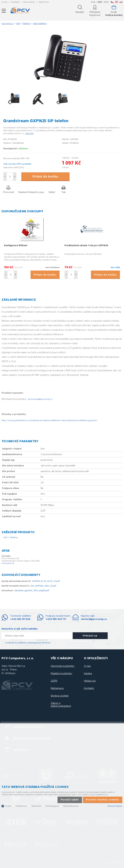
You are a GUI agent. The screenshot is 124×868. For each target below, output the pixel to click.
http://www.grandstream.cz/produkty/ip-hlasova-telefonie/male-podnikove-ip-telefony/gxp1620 (49, 420)
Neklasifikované (71, 806)
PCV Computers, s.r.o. (20, 11)
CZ (112, 2)
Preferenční (21, 806)
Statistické (36, 806)
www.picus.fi (8, 563)
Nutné (8, 806)
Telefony (14, 537)
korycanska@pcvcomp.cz (40, 399)
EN (117, 2)
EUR (93, 2)
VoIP (5, 537)
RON (106, 2)
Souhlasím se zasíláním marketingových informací (28, 643)
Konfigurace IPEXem (16, 246)
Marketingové (52, 806)
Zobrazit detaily (115, 806)
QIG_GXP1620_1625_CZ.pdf (43, 586)
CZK (100, 2)
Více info (29, 133)
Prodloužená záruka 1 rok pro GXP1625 (86, 246)
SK (121, 2)
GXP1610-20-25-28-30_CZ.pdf (46, 581)
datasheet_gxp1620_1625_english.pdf (32, 591)
